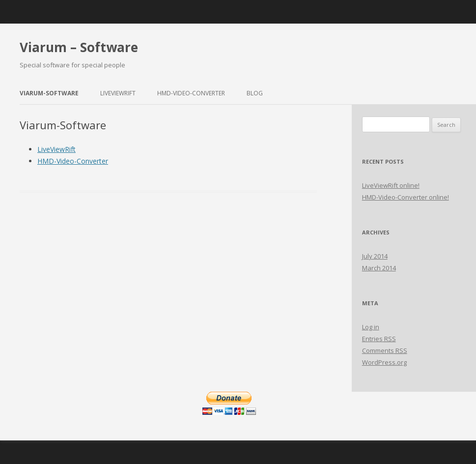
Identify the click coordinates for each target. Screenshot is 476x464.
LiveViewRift (118, 93)
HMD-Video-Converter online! (406, 197)
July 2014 (375, 256)
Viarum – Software (79, 47)
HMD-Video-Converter (191, 93)
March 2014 (379, 268)
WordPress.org (384, 362)
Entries (379, 339)
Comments (385, 350)
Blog (255, 93)
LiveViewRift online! (391, 185)
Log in (371, 327)
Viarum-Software (49, 93)
